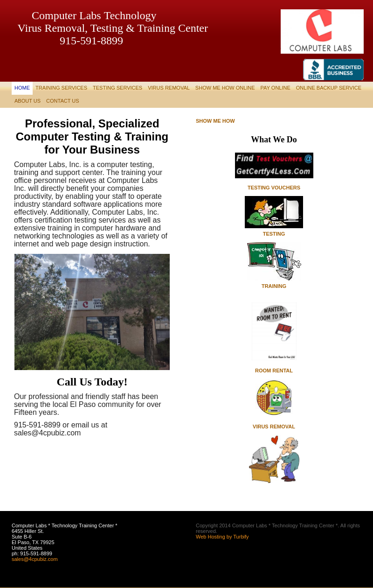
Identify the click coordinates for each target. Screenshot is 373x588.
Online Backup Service (329, 88)
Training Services (61, 88)
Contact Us (63, 101)
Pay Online (276, 88)
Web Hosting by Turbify (222, 537)
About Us (28, 101)
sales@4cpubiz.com (35, 559)
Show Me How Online (225, 88)
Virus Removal (169, 88)
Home (22, 88)
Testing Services (117, 88)
